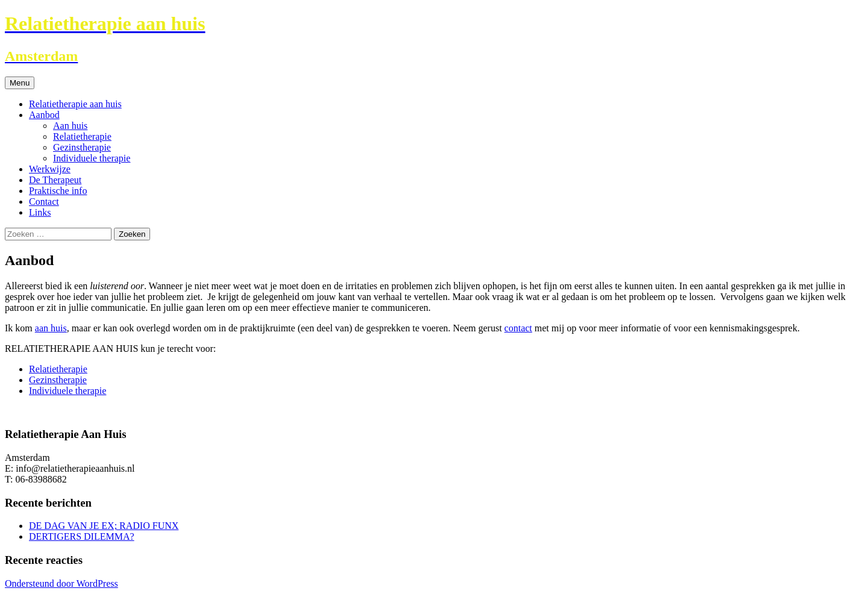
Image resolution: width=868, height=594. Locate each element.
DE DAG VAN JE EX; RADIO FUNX (104, 526)
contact (518, 328)
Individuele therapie (92, 158)
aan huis (51, 328)
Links (40, 212)
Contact (44, 202)
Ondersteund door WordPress (61, 583)
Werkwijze (50, 169)
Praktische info (58, 191)
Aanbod (44, 115)
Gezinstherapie (82, 147)
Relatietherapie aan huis (75, 104)
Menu (20, 83)
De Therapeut (55, 180)
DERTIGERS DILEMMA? (82, 536)
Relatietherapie (82, 136)
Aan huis (70, 126)
